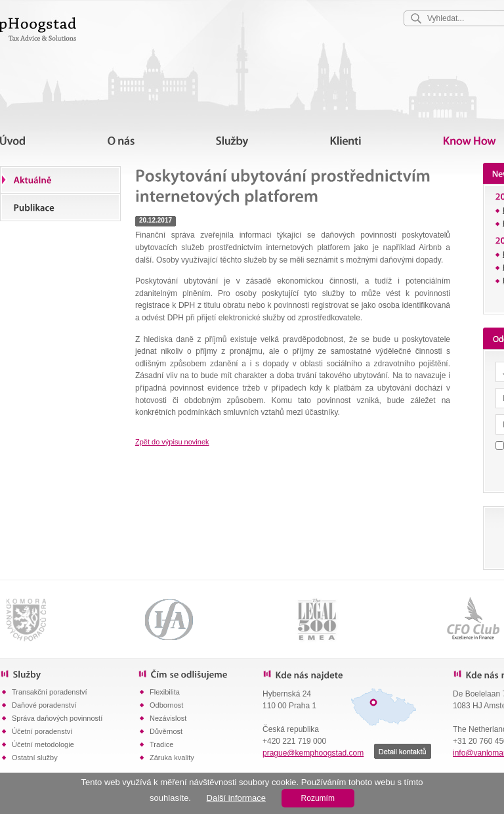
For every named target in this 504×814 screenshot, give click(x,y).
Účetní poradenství (42, 731)
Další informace (236, 798)
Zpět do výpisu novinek (172, 442)
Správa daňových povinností (57, 718)
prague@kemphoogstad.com (313, 753)
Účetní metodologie (43, 744)
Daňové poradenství (44, 705)
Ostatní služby (35, 758)
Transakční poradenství (50, 692)
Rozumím (318, 798)
